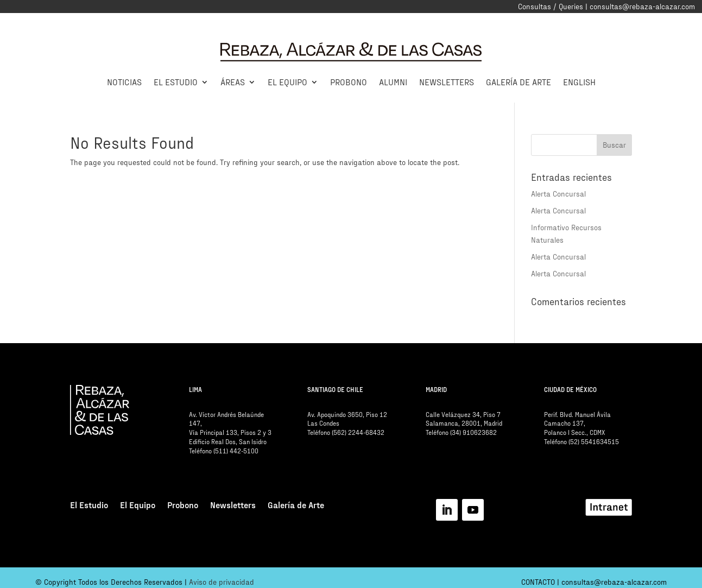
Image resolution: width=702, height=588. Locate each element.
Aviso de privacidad (222, 582)
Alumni (393, 82)
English (579, 82)
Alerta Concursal (558, 194)
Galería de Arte (518, 82)
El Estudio (176, 82)
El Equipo (287, 82)
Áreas (233, 82)
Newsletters (447, 82)
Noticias (124, 82)
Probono (349, 82)
